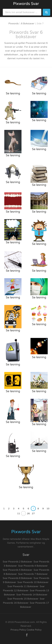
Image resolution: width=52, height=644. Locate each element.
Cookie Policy (34, 630)
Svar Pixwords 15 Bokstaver (23, 599)
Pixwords (14, 24)
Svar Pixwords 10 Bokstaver (33, 582)
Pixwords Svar (26, 4)
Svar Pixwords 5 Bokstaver (18, 570)
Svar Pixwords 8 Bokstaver (18, 578)
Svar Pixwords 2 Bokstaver (18, 562)
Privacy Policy (18, 630)
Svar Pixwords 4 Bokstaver (33, 566)
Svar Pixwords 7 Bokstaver (33, 574)
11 (19, 514)
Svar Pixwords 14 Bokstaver (32, 595)
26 (28, 514)
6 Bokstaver (28, 24)
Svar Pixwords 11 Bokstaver (23, 586)
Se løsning (13, 93)
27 (33, 514)
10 (48, 509)
